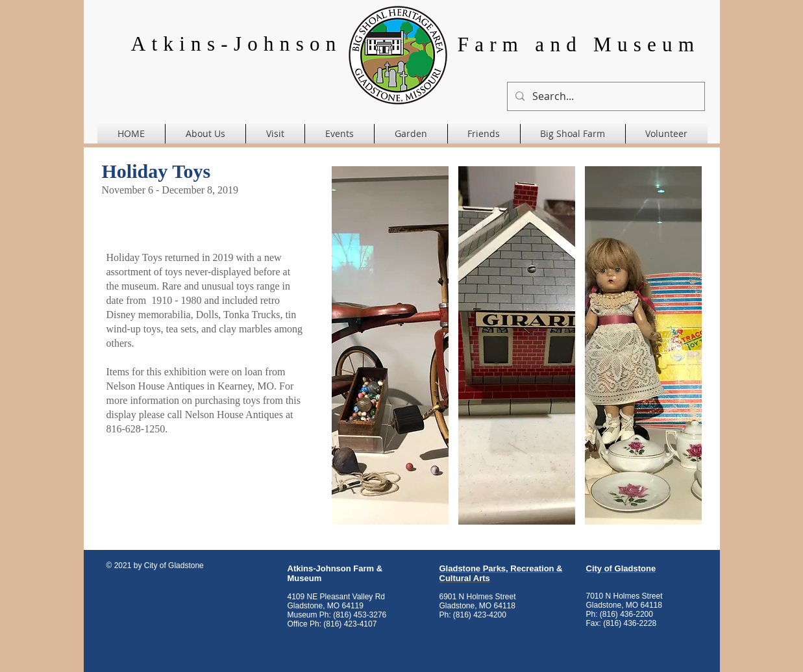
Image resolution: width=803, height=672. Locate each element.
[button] (390, 345)
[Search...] (605, 96)
